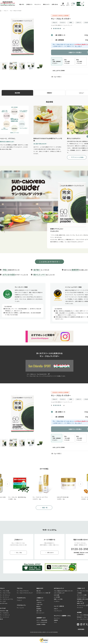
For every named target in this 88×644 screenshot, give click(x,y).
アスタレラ (19, 600)
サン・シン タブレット (5, 615)
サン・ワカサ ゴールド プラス (6, 599)
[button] (7, 484)
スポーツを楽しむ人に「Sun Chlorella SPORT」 (37, 374)
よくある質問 (57, 597)
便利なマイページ (40, 600)
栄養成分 (49, 93)
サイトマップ (80, 608)
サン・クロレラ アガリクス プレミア (25, 593)
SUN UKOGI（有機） (4, 611)
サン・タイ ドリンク (4, 597)
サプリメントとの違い (78, 157)
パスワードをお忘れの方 (42, 622)
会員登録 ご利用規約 (41, 624)
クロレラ (6, 11)
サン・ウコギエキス (4, 613)
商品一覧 (21, 4)
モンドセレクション (81, 605)
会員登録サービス (41, 618)
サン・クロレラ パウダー (5, 593)
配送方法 (38, 607)
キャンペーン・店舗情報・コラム (62, 616)
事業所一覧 (79, 603)
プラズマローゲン (21, 605)
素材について (46, 4)
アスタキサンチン (21, 598)
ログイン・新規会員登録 (42, 620)
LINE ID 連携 (57, 595)
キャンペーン (38, 4)
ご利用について (81, 588)
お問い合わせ (55, 4)
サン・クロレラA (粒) (5, 591)
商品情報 (17, 93)
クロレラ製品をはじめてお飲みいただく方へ (64, 591)
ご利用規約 (79, 593)
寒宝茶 (1, 619)
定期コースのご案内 (58, 599)
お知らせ (56, 609)
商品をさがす (40, 588)
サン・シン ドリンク (4, 617)
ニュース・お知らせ (59, 606)
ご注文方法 (39, 602)
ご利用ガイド (29, 4)
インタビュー (57, 601)
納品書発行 (39, 609)
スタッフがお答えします (59, 593)
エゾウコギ (3, 608)
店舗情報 (56, 620)
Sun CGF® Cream (4, 603)
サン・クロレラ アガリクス (23, 591)
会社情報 (79, 612)
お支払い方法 (39, 604)
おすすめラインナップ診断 (42, 593)
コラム (55, 622)
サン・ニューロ (20, 608)
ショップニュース (58, 611)
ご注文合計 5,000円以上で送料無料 (60, 15)
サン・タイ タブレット (5, 595)
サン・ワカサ (3, 601)
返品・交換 (39, 611)
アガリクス (20, 588)
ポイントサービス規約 (82, 595)
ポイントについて (40, 613)
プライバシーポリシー (82, 597)
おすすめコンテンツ (59, 588)
